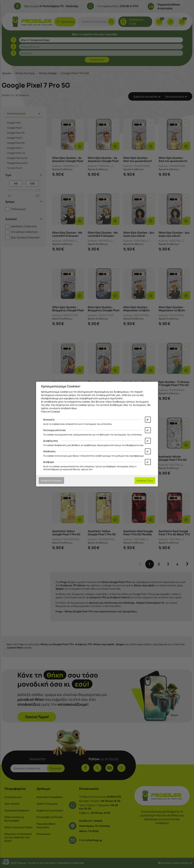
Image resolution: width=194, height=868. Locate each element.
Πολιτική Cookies (50, 411)
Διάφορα (49, 462)
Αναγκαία (49, 419)
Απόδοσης (49, 451)
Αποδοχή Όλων (145, 480)
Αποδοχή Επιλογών (51, 480)
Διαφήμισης (51, 441)
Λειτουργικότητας (54, 430)
